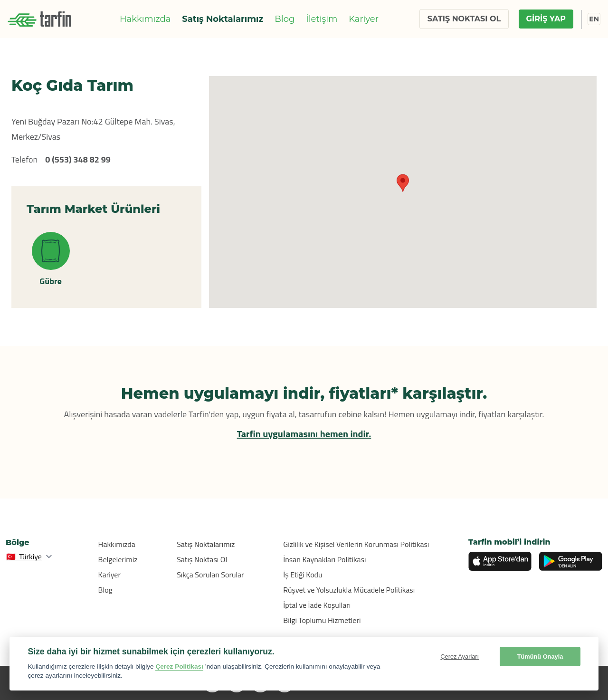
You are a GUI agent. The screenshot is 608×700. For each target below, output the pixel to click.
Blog (285, 19)
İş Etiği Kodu (303, 575)
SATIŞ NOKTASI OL (464, 19)
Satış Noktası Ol (202, 559)
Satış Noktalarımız (223, 19)
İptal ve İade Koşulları (317, 605)
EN (594, 19)
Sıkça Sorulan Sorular (210, 575)
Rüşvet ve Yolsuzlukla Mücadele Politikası (349, 590)
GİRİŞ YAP (546, 19)
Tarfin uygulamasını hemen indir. (304, 434)
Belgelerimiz (118, 559)
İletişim (322, 19)
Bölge (18, 542)
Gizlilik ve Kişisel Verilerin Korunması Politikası (356, 544)
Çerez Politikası (179, 666)
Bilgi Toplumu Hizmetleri (322, 620)
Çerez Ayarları (460, 657)
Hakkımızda (145, 19)
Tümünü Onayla (540, 657)
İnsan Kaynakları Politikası (324, 559)
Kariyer (364, 19)
